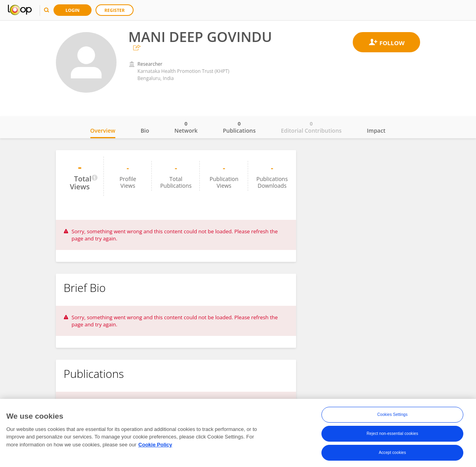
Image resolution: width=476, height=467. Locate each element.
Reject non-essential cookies (392, 434)
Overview (103, 131)
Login (73, 10)
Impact (376, 131)
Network (186, 127)
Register (115, 10)
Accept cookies (393, 453)
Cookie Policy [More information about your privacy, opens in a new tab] (155, 445)
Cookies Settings (393, 415)
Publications (239, 127)
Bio (145, 131)
